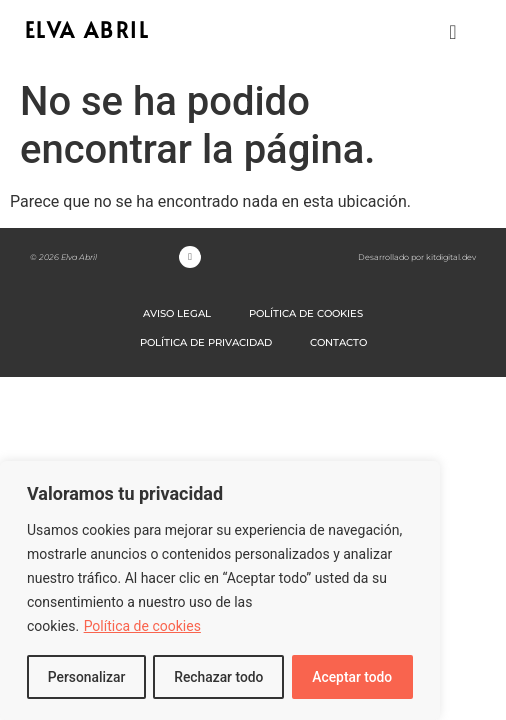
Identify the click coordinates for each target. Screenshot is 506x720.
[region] (220, 591)
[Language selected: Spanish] (456, 702)
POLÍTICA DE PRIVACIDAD (206, 342)
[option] (456, 704)
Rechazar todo (219, 677)
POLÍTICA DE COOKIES (306, 313)
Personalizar (86, 677)
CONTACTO (338, 342)
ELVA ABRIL (87, 30)
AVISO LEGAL (177, 313)
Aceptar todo (352, 677)
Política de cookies (142, 627)
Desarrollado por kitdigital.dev (417, 257)
